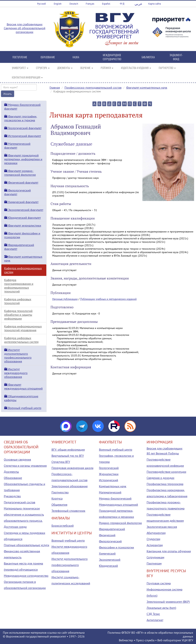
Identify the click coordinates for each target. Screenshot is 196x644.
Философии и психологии (116, 547)
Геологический (109, 468)
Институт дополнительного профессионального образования (18, 356)
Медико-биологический (115, 498)
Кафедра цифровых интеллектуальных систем (21, 340)
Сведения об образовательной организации (25, 30)
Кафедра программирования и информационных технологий (19, 286)
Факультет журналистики (23, 225)
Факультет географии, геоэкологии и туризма (21, 118)
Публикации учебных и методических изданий (108, 299)
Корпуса (57, 498)
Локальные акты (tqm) (161, 608)
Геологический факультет (23, 128)
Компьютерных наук (113, 486)
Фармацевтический (112, 529)
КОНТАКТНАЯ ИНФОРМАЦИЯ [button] (27, 77)
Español (106, 4)
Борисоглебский (63, 526)
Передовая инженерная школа (72, 468)
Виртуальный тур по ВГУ (68, 456)
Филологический (110, 541)
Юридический (108, 566)
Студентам (153, 539)
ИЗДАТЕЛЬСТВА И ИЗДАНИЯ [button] (136, 68)
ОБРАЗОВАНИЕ (48, 57)
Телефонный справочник (68, 511)
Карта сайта (155, 4)
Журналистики (109, 474)
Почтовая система (159, 583)
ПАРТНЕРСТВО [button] (167, 68)
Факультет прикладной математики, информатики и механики (23, 159)
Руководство (12, 496)
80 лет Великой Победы (163, 453)
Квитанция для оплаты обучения (169, 551)
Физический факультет (21, 182)
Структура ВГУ (61, 462)
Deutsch (74, 4)
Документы (11, 472)
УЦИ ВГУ (187, 640)
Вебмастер (126, 640)
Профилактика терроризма (165, 484)
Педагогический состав (20, 502)
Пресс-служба (145, 640)
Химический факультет (21, 202)
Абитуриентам (156, 533)
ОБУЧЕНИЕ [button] (87, 68)
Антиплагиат (155, 620)
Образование (13, 478)
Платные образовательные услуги (27, 545)
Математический (110, 492)
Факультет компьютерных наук (147, 87)
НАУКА (76, 57)
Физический (107, 535)
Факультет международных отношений (23, 386)
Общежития (59, 505)
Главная (55, 87)
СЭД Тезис (153, 614)
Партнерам (154, 563)
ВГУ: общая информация (68, 450)
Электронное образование (70, 486)
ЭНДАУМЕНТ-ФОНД (176, 57)
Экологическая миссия (162, 527)
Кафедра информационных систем (23, 270)
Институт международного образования (16, 373)
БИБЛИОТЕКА (148, 57)
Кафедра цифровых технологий (18, 301)
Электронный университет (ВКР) (168, 602)
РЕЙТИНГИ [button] (107, 68)
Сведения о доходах (160, 478)
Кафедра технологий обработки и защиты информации (18, 315)
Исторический (109, 480)
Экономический (110, 560)
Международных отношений (118, 505)
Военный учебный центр (23, 408)
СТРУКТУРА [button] (43, 68)
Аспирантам (155, 545)
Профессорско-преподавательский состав (93, 87)
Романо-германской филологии (120, 523)
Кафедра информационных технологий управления (23, 328)
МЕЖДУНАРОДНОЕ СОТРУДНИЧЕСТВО (112, 57)
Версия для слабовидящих (25, 24)
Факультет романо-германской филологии (20, 173)
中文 (122, 4)
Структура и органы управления (25, 466)
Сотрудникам (155, 557)
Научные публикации (65, 299)
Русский (41, 4)
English (58, 4)
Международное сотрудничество (26, 576)
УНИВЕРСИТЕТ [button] (20, 68)
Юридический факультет (22, 218)
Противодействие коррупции (166, 472)
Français (90, 4)
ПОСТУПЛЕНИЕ (20, 57)
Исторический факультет (23, 136)
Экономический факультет (24, 210)
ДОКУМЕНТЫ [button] (65, 68)
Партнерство (60, 492)
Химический (107, 553)
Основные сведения (17, 459)
